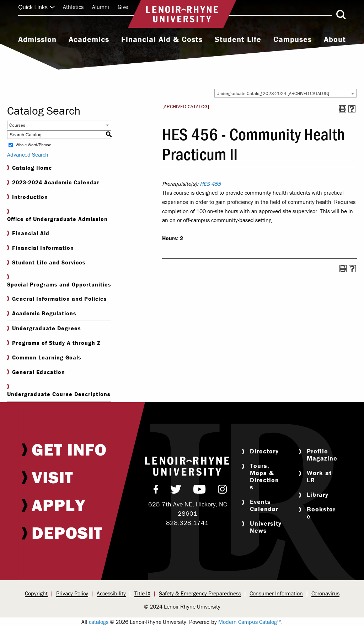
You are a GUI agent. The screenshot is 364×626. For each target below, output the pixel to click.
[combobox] (285, 93)
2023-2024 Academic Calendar (53, 182)
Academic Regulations (42, 313)
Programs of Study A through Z (54, 343)
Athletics (73, 7)
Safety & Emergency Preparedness (200, 593)
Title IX (142, 593)
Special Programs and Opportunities (59, 281)
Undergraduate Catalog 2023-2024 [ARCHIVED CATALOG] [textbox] (273, 93)
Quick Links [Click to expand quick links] (36, 7)
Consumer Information (276, 593)
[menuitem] (37, 40)
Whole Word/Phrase (33, 145)
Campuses (293, 40)
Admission (37, 40)
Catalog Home (30, 168)
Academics (89, 40)
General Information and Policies (57, 299)
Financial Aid (28, 233)
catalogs (99, 622)
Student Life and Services (46, 262)
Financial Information (41, 248)
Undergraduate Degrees (44, 328)
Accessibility (111, 593)
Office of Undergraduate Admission (57, 216)
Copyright (36, 593)
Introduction (28, 197)
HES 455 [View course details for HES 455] (210, 184)
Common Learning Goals (44, 357)
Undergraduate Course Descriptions (59, 391)
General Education (36, 372)
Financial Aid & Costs (162, 40)
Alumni (101, 7)
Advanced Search (28, 154)
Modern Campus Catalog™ (250, 622)
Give (123, 7)
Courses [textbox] (17, 125)
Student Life (238, 40)
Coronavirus (325, 593)
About (335, 40)
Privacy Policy (72, 593)
